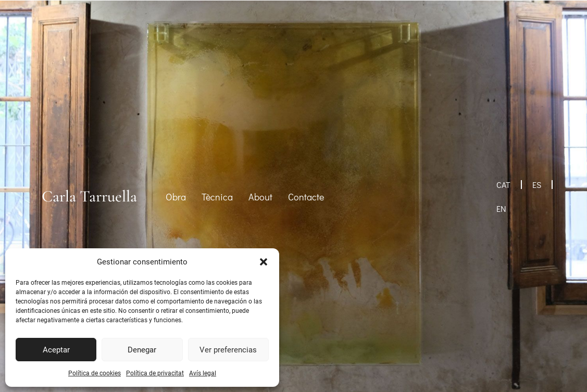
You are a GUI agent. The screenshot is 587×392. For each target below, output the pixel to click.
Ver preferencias (228, 350)
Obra (176, 197)
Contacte (306, 197)
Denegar (142, 350)
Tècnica (217, 197)
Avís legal (203, 373)
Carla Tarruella (89, 196)
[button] (264, 262)
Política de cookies (95, 373)
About (260, 197)
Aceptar (56, 350)
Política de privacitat (155, 373)
